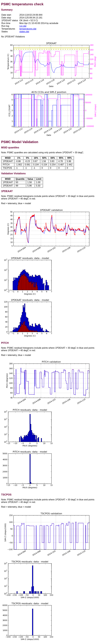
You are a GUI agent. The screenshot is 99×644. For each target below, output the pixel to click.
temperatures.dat (28, 29)
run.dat (23, 26)
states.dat (24, 32)
